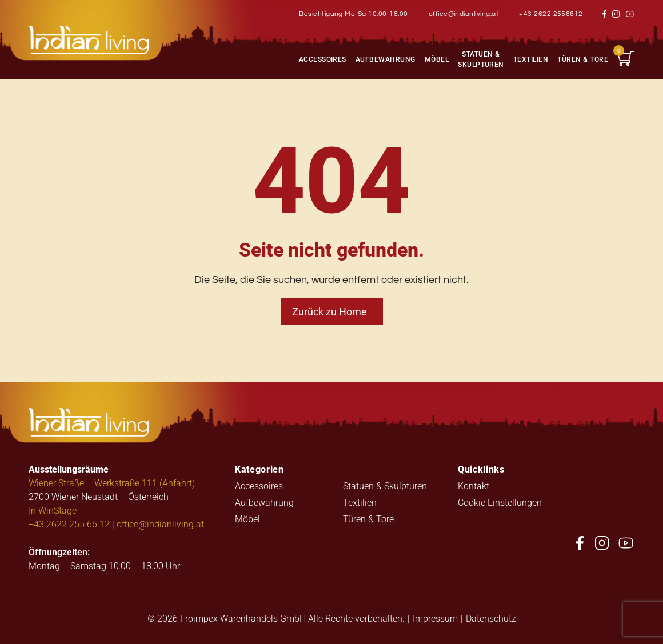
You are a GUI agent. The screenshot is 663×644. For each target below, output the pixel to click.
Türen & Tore (583, 59)
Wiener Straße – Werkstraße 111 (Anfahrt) (112, 483)
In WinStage (53, 510)
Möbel (437, 59)
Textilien (531, 59)
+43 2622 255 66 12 (69, 524)
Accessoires (323, 59)
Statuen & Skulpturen (481, 59)
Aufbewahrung (386, 59)
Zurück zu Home (329, 311)
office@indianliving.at (464, 14)
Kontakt (474, 485)
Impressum (435, 618)
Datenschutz (491, 618)
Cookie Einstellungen (500, 502)
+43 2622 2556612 (551, 14)
